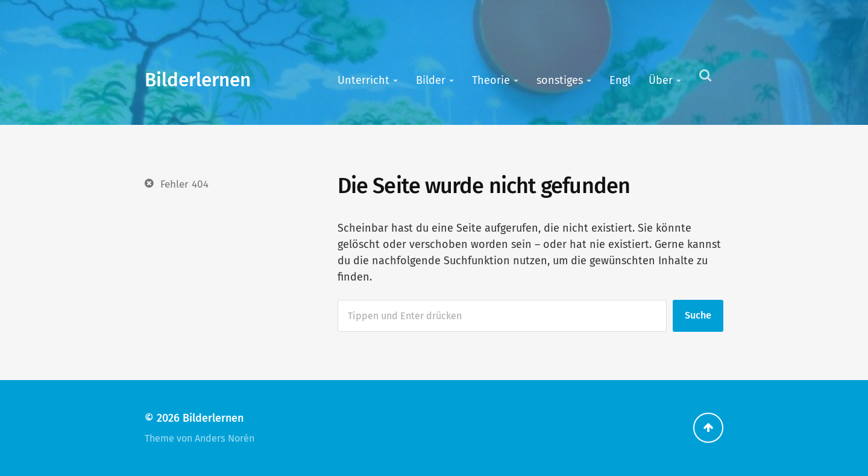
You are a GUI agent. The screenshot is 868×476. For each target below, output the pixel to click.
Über (661, 80)
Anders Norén (225, 438)
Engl (620, 80)
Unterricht (363, 80)
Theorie (491, 80)
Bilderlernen (198, 80)
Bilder (431, 80)
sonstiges (560, 80)
